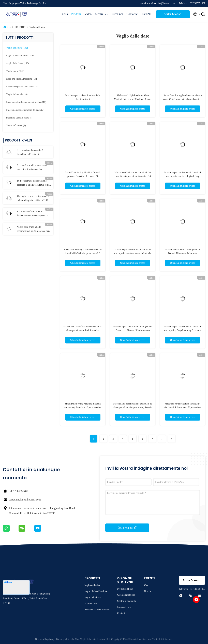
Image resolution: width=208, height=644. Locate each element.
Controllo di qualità (127, 601)
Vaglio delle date (37, 27)
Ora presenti (127, 528)
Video (88, 14)
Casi (146, 585)
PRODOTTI (21, 27)
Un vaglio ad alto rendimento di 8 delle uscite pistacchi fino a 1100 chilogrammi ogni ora (33, 199)
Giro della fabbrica (126, 595)
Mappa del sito (124, 607)
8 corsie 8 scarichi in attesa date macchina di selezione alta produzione (32, 168)
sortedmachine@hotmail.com (25, 500)
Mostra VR (102, 14)
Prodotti (76, 14)
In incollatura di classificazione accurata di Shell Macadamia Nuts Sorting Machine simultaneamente (33, 183)
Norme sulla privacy (45, 639)
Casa (65, 14)
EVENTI (147, 14)
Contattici (132, 14)
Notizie (148, 591)
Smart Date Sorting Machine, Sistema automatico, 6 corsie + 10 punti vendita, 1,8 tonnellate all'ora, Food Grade (83, 407)
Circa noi (117, 14)
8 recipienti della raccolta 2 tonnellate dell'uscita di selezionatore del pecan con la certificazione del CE (31, 152)
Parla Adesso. (173, 14)
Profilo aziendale (125, 589)
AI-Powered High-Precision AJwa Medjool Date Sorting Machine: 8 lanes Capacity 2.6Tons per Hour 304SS (133, 99)
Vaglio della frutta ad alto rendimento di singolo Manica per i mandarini (34, 229)
